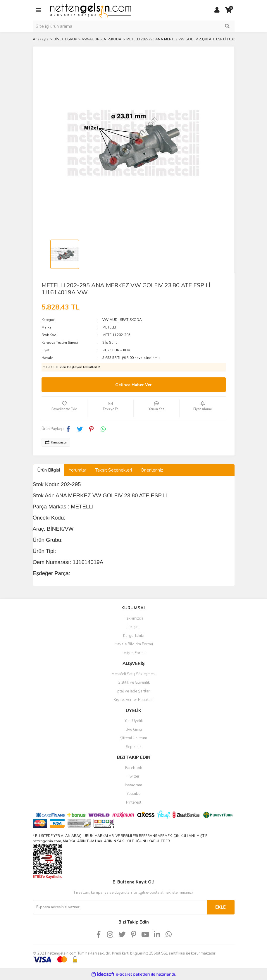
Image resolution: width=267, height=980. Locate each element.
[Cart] (229, 10)
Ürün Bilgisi (49, 470)
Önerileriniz (152, 470)
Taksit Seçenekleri (113, 470)
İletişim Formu (134, 653)
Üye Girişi (134, 730)
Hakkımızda (133, 618)
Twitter (134, 776)
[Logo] (91, 10)
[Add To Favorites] (64, 408)
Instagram (133, 785)
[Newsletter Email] (120, 907)
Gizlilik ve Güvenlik (134, 682)
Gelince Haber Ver (133, 385)
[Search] (134, 26)
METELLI (109, 327)
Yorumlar (77, 470)
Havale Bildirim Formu (134, 644)
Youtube (133, 794)
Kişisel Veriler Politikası (134, 700)
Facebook (133, 768)
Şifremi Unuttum (133, 738)
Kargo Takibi (134, 636)
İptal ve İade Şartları (133, 691)
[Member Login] (217, 10)
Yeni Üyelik (134, 721)
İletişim (133, 627)
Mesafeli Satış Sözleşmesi (133, 674)
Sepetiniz (133, 747)
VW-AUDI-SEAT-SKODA (122, 320)
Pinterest (134, 802)
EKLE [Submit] (221, 907)
